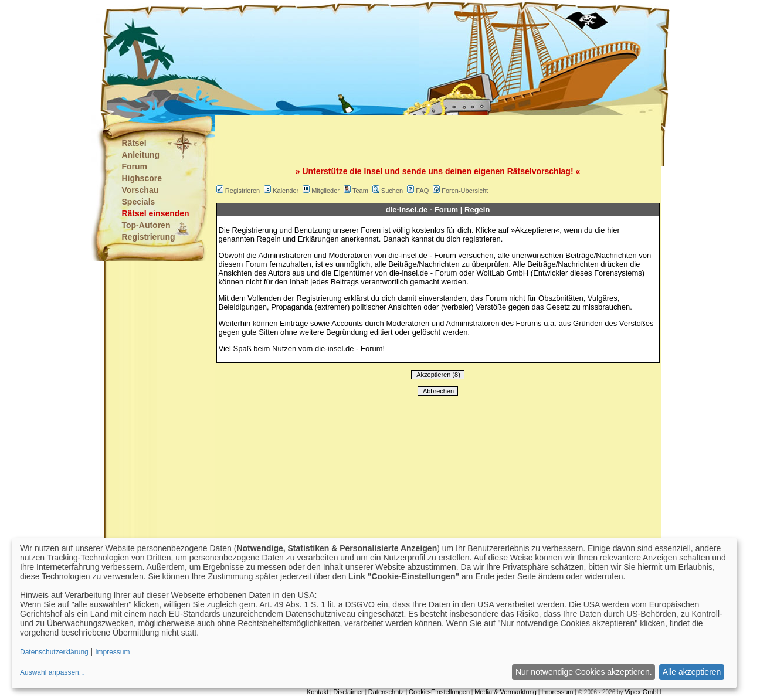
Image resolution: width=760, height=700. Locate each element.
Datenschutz (386, 692)
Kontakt (318, 692)
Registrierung (149, 237)
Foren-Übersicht (465, 191)
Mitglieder (325, 191)
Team (360, 191)
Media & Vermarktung (505, 692)
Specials (139, 202)
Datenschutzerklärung (54, 652)
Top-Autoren (146, 225)
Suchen (392, 191)
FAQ (422, 191)
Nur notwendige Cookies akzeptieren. (584, 672)
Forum (135, 166)
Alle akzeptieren (692, 672)
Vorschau (140, 190)
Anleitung (141, 155)
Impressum (557, 692)
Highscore (142, 178)
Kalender (286, 191)
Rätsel (134, 143)
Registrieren (242, 191)
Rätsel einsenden (156, 213)
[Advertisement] (322, 59)
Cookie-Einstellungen (439, 692)
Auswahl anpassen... (52, 672)
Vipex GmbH (643, 692)
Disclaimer (348, 692)
